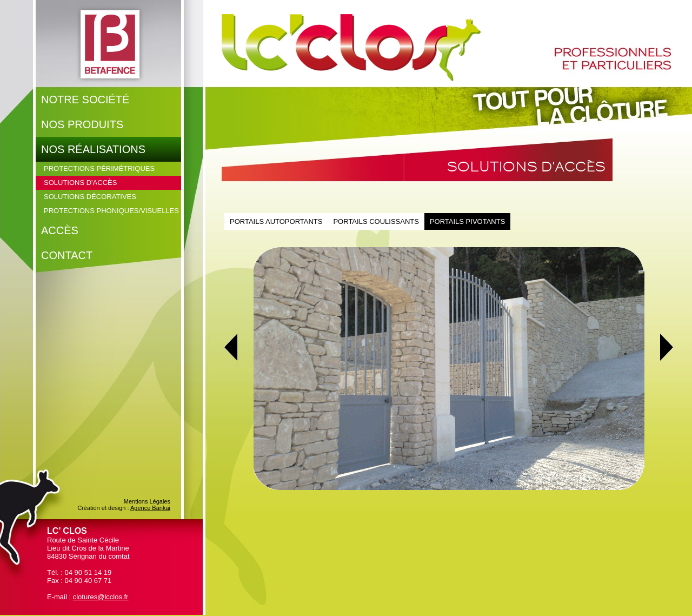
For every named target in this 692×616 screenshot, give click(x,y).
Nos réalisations (93, 149)
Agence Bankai (150, 508)
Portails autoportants (276, 221)
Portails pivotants (467, 221)
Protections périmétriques (99, 168)
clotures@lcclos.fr (101, 597)
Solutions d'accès (80, 183)
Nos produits (82, 124)
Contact (67, 255)
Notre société (85, 100)
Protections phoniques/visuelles (111, 211)
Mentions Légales (147, 501)
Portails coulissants (376, 221)
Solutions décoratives (90, 197)
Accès (60, 230)
